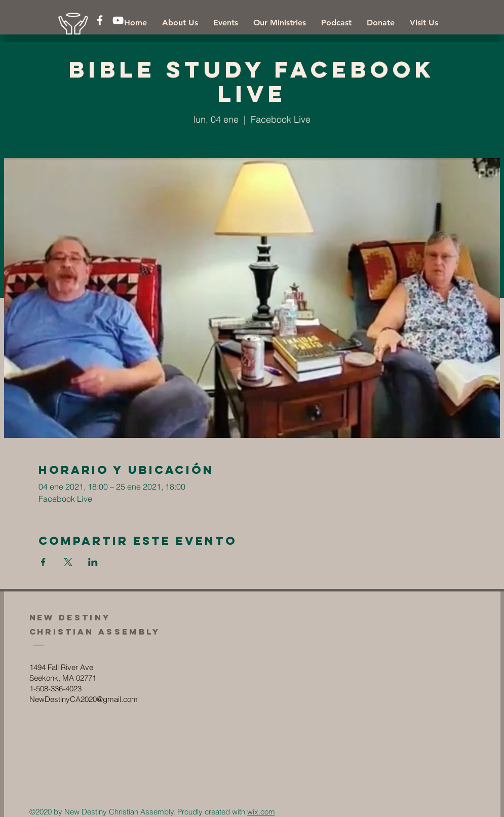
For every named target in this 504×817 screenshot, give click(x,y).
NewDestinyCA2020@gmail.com (84, 699)
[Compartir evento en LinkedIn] (93, 562)
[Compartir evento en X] (68, 562)
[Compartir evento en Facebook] (43, 562)
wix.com (261, 812)
